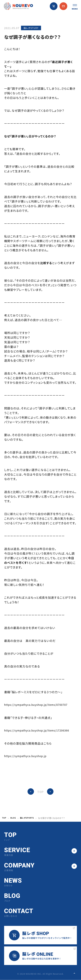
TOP (40, 792)
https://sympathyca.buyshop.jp (28, 756)
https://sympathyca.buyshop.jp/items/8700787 (40, 705)
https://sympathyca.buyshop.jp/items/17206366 (40, 731)
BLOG (14, 818)
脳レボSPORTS (29, 818)
